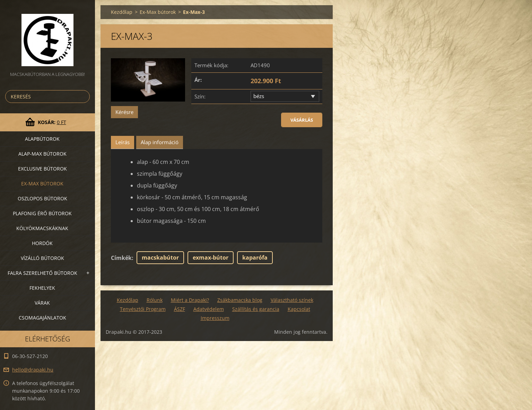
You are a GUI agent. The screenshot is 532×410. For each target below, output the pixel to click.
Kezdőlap (122, 12)
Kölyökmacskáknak (42, 228)
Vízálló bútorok (42, 258)
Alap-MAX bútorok (42, 154)
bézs (259, 96)
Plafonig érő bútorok (42, 213)
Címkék (121, 258)
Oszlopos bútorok (42, 198)
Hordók (42, 243)
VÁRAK (42, 303)
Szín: (200, 96)
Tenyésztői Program (143, 309)
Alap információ (160, 142)
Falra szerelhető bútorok (42, 273)
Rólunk (155, 300)
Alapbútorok (42, 139)
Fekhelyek (42, 288)
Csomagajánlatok (42, 318)
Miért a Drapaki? (190, 300)
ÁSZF (180, 309)
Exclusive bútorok (42, 169)
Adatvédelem (209, 309)
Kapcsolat (299, 309)
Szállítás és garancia (256, 309)
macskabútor (160, 258)
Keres (83, 97)
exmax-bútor (211, 258)
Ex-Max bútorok (42, 184)
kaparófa (255, 258)
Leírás (123, 142)
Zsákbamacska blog (240, 300)
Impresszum (215, 318)
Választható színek (292, 300)
